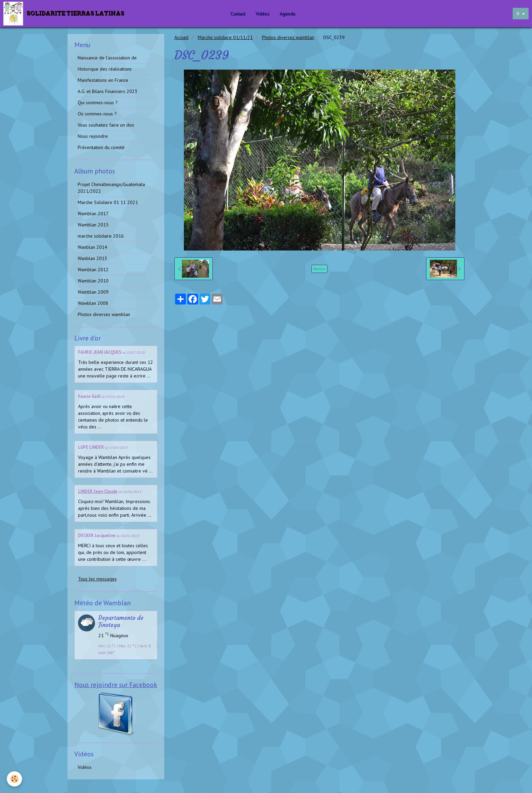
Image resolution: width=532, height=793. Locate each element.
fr (518, 14)
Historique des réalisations (105, 69)
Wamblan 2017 (93, 214)
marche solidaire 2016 (101, 236)
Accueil (182, 37)
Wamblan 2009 (93, 292)
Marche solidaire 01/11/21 (225, 37)
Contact (238, 14)
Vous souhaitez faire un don (106, 125)
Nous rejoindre (93, 136)
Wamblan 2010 (93, 281)
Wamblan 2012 (93, 270)
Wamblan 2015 (93, 225)
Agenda (287, 14)
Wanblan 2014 (92, 247)
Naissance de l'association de (107, 58)
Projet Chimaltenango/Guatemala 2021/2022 (111, 188)
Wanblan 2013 (92, 258)
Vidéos (262, 14)
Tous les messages (97, 579)
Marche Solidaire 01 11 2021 (108, 202)
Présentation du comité (101, 147)
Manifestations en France (103, 80)
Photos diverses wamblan (288, 37)
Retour (319, 269)
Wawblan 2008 (93, 303)
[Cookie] (14, 779)
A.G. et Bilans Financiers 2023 (108, 91)
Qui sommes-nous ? (98, 103)
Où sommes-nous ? (97, 114)
